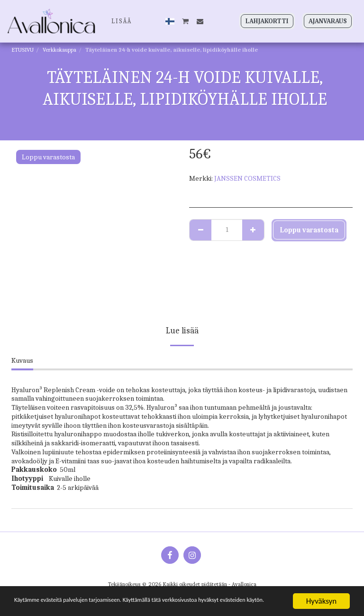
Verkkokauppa (59, 50)
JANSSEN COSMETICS (247, 178)
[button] (186, 21)
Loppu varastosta (309, 230)
